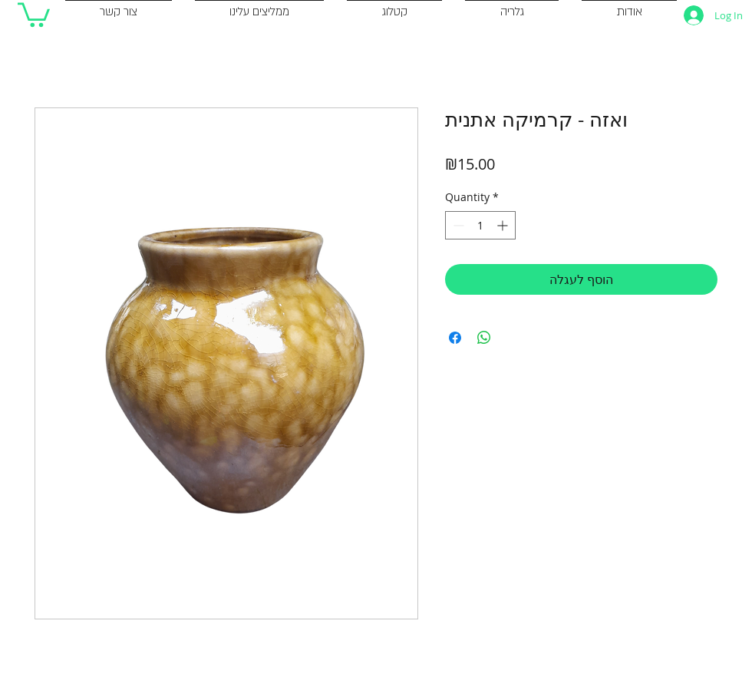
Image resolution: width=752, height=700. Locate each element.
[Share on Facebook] (455, 338)
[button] (34, 13)
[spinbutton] (480, 225)
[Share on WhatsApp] (484, 338)
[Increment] (504, 225)
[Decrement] (457, 225)
